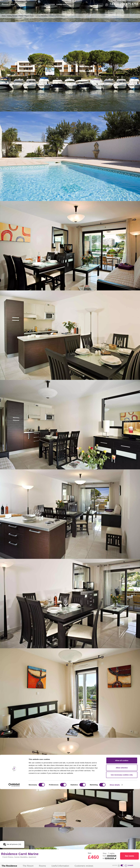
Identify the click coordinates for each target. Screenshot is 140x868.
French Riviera (29, 16)
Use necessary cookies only (122, 854)
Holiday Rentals (12, 16)
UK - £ (98, 5)
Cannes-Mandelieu (42, 16)
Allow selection (122, 847)
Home (4, 16)
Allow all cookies (122, 839)
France (21, 16)
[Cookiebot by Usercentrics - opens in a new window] (14, 864)
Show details (115, 864)
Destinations (50, 4)
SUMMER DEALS (62, 4)
